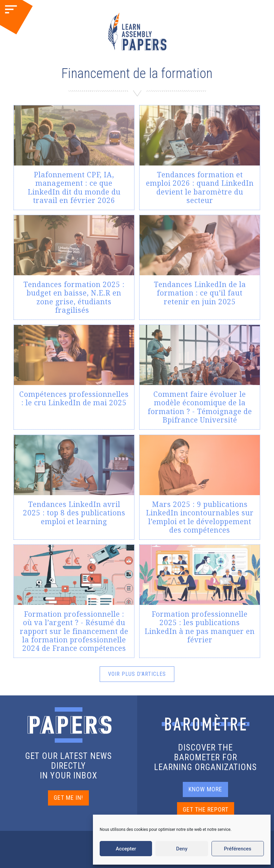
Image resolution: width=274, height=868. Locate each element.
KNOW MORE (205, 789)
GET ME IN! (68, 798)
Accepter (126, 849)
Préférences (238, 849)
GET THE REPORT (206, 809)
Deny (182, 849)
